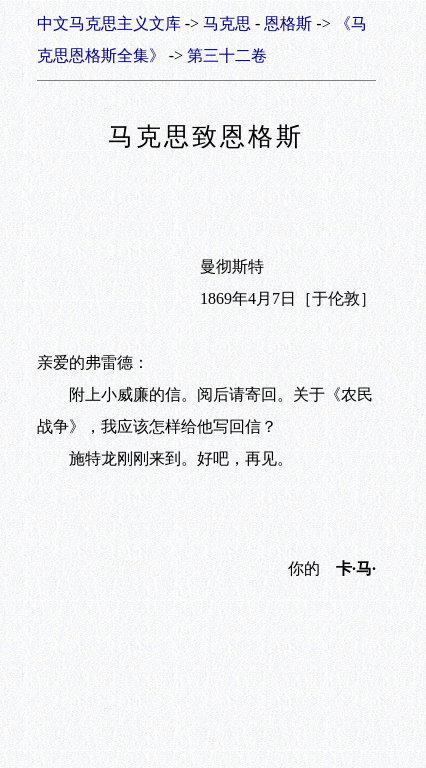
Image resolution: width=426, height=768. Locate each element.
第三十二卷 (227, 55)
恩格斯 (288, 23)
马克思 (227, 23)
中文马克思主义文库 (109, 23)
